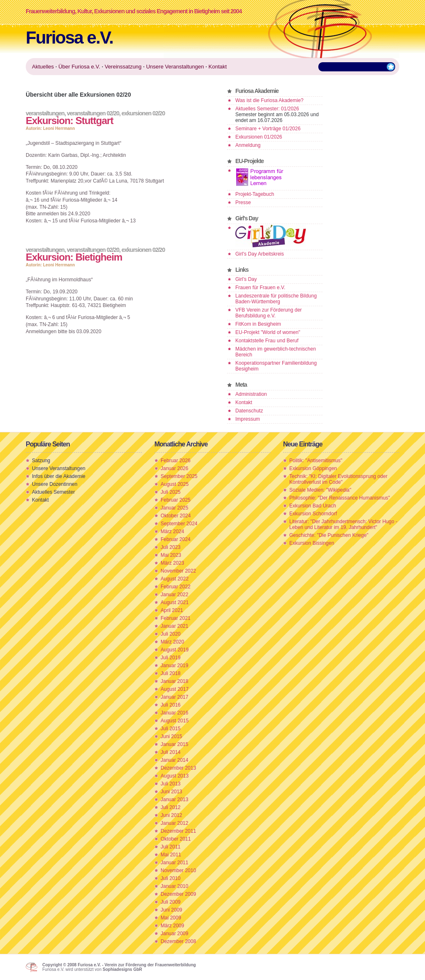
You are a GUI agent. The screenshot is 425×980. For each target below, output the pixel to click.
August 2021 (175, 602)
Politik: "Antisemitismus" (316, 461)
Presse (243, 202)
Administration (251, 394)
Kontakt (244, 402)
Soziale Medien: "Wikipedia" (320, 490)
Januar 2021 (175, 626)
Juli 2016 (171, 705)
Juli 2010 (171, 878)
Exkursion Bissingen (312, 543)
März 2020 (172, 642)
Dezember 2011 (178, 831)
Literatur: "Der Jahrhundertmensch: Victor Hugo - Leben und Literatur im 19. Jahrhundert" (343, 524)
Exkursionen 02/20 (143, 113)
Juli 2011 (171, 847)
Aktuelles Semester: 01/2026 (267, 109)
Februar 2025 (176, 500)
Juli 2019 (171, 658)
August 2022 (175, 579)
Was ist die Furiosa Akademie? (269, 100)
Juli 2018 (171, 673)
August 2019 (175, 650)
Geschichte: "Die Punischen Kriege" (329, 535)
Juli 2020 (171, 634)
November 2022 (178, 571)
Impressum (248, 419)
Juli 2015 (171, 729)
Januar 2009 (175, 934)
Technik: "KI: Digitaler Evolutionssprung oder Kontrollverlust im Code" (338, 479)
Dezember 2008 (178, 941)
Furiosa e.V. (69, 38)
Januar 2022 (175, 595)
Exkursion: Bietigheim (74, 257)
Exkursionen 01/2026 (259, 137)
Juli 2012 (171, 807)
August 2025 (175, 484)
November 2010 (178, 870)
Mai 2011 (171, 855)
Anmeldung (248, 145)
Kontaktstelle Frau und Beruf (267, 341)
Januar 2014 (175, 760)
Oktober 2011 (176, 839)
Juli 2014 (171, 752)
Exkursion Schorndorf (313, 514)
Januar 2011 (175, 863)
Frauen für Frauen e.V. (260, 288)
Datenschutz (249, 411)
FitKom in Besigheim (258, 324)
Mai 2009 (171, 918)
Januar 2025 (175, 508)
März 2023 (172, 563)
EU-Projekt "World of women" (268, 332)
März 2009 (172, 926)
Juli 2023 (171, 547)
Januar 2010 (175, 886)
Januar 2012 (175, 823)
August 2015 (175, 721)
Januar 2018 (175, 681)
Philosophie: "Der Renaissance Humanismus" (340, 498)
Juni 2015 (171, 736)
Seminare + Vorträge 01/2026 (268, 129)
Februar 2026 (176, 461)
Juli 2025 (171, 492)
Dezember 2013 (178, 768)
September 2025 (179, 476)
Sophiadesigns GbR (122, 969)
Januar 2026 (175, 468)
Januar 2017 (175, 697)
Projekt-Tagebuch (255, 194)
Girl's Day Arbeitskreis (260, 254)
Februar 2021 (176, 618)
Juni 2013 (171, 792)
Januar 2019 (175, 666)
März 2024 (172, 531)
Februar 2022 (176, 587)
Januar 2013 (175, 800)
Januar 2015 (175, 744)
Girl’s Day (246, 279)
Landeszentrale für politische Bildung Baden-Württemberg (276, 299)
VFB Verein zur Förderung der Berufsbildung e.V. (269, 313)
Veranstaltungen (45, 113)
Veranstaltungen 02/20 (93, 113)
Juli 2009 (171, 902)
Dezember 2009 (178, 894)
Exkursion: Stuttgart (70, 121)
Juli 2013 (171, 784)
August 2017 (175, 689)
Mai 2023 (171, 555)
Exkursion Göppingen (313, 468)
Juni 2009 (171, 910)
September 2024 (179, 524)
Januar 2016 (175, 713)
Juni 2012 (171, 815)
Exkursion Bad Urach (313, 506)
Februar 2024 (176, 539)
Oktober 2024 (176, 516)
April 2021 (172, 610)
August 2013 (175, 776)
